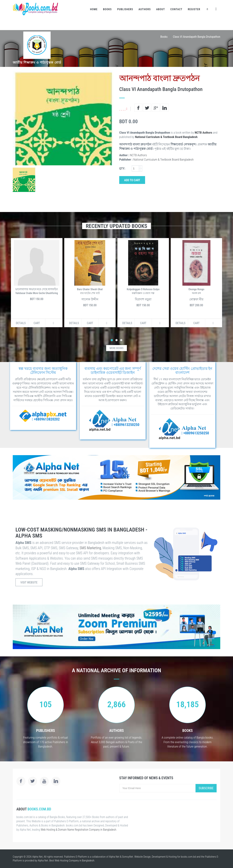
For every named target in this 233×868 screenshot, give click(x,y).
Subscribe (206, 788)
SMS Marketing (90, 548)
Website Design (143, 857)
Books (107, 9)
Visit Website (29, 582)
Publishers (125, 9)
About (161, 9)
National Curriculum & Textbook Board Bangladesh (166, 137)
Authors (145, 9)
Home (94, 9)
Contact (176, 9)
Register (194, 9)
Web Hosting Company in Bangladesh (74, 861)
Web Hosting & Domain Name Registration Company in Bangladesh (79, 830)
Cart (37, 323)
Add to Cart (132, 180)
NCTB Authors (203, 133)
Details (21, 323)
